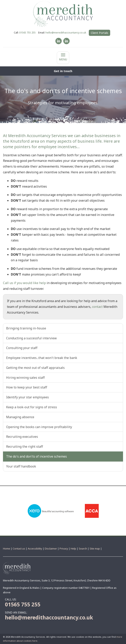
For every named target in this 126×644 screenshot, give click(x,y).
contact (97, 307)
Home (7, 549)
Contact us (19, 549)
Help (73, 549)
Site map (95, 549)
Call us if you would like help (24, 283)
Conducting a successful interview (31, 338)
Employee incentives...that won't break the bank (42, 358)
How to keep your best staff (27, 387)
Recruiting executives (22, 437)
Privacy (64, 549)
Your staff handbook (21, 466)
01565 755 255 (27, 32)
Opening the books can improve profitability (39, 427)
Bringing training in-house (26, 328)
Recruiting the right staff (25, 447)
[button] (63, 71)
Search (83, 549)
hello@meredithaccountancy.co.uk (66, 32)
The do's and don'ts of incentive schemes (36, 456)
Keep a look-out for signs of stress (32, 407)
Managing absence (20, 417)
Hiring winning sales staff (25, 378)
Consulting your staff (22, 348)
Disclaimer (51, 549)
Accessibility (35, 549)
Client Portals (99, 33)
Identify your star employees (27, 397)
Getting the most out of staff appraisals (35, 368)
